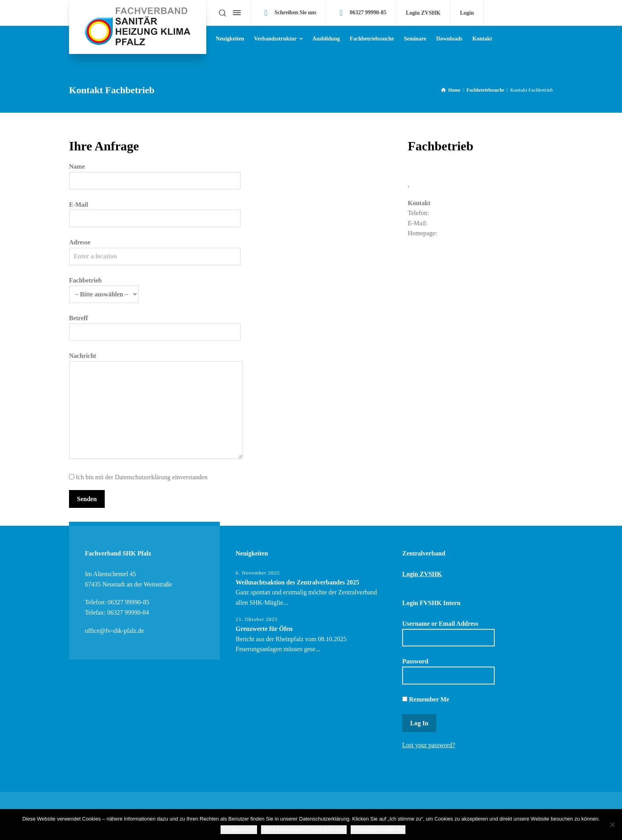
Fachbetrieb (104, 287)
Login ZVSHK (423, 13)
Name (155, 173)
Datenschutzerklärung (378, 829)
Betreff (155, 325)
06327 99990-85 (368, 12)
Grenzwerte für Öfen (264, 629)
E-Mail (155, 211)
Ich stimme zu (239, 829)
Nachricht (156, 406)
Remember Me (426, 699)
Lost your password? (429, 745)
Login (467, 13)
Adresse (155, 249)
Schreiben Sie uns (296, 12)
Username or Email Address (448, 633)
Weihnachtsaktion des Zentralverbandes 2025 (298, 582)
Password (448, 671)
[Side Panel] (235, 13)
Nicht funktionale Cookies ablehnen (304, 829)
